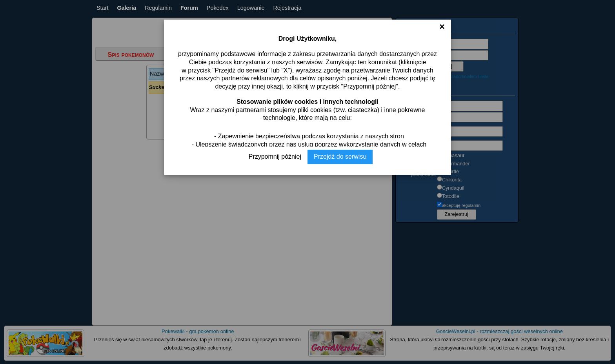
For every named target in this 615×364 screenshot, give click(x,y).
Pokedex (218, 8)
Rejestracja (287, 8)
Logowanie (251, 8)
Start (102, 8)
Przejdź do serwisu (340, 157)
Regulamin (158, 8)
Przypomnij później (275, 157)
